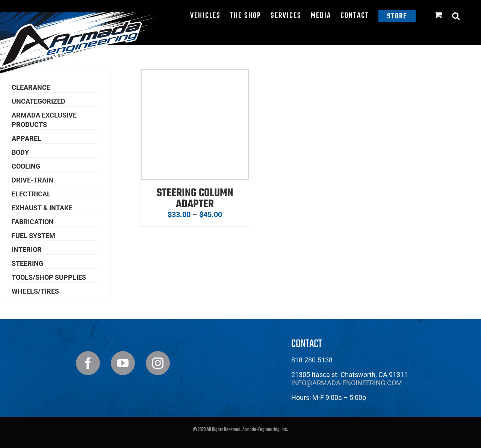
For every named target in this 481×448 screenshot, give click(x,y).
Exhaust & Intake (42, 208)
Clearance (31, 87)
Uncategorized (39, 101)
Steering (27, 263)
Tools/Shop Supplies (49, 277)
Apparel (26, 138)
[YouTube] (123, 363)
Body (20, 152)
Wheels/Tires (35, 291)
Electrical (31, 194)
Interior (27, 250)
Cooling (26, 166)
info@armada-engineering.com (347, 383)
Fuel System (33, 236)
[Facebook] (88, 363)
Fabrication (33, 222)
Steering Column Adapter (195, 199)
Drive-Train (33, 180)
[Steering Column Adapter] (195, 74)
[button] (456, 16)
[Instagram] (158, 363)
